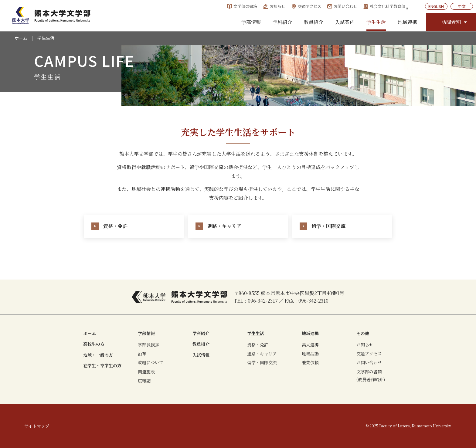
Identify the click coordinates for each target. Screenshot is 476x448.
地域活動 (310, 354)
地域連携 (407, 22)
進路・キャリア (262, 354)
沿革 (142, 354)
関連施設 (146, 372)
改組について (151, 362)
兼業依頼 (310, 362)
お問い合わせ (342, 6)
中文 (462, 6)
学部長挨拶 (148, 344)
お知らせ (274, 6)
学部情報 (251, 22)
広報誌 (144, 381)
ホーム (21, 38)
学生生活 (376, 22)
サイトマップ (37, 426)
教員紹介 (314, 22)
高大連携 (310, 344)
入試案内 (345, 22)
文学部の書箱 (242, 6)
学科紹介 (282, 22)
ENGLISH (436, 6)
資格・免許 (258, 344)
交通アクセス (306, 6)
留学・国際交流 (262, 362)
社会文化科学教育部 (386, 7)
